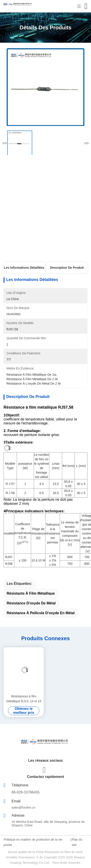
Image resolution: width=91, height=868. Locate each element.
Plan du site (77, 842)
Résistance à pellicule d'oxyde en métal (41, 613)
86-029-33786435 (26, 792)
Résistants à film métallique (31, 593)
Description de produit (67, 268)
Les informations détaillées (24, 268)
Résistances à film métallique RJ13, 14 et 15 (24, 699)
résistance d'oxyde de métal (31, 603)
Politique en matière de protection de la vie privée (33, 842)
